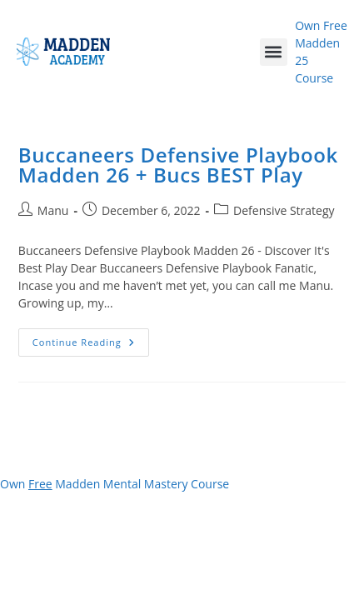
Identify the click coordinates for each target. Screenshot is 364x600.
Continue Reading (91, 338)
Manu (53, 210)
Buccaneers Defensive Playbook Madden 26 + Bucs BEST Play (178, 165)
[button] (274, 52)
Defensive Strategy (284, 210)
